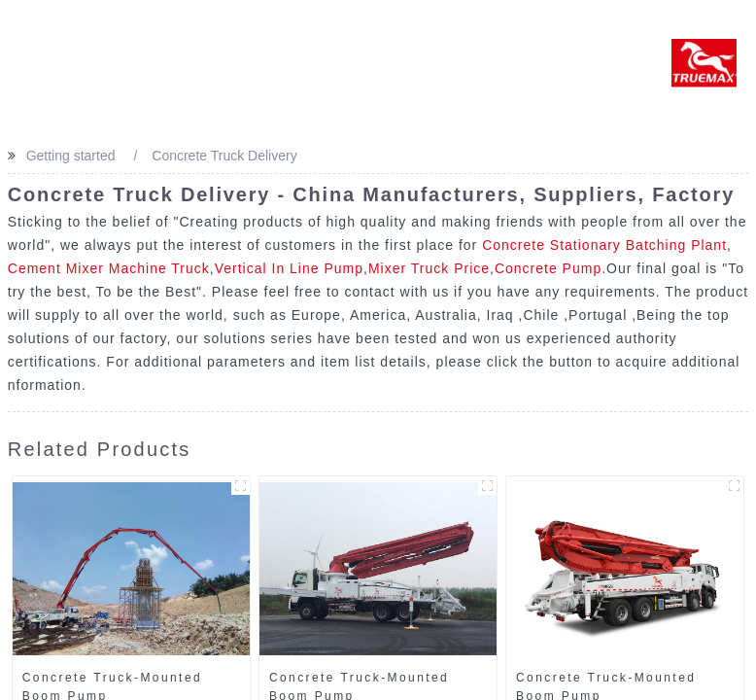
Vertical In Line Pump (289, 268)
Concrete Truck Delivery (224, 156)
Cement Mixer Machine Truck (109, 268)
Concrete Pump (548, 268)
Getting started (71, 156)
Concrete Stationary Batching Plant (604, 245)
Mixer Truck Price (429, 268)
